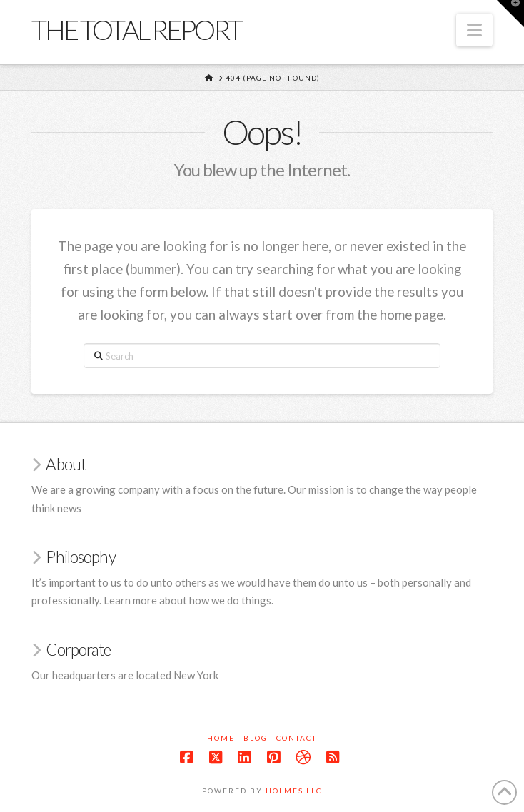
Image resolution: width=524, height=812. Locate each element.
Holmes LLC (294, 791)
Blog (256, 738)
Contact (297, 738)
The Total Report (136, 29)
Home (221, 738)
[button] (474, 30)
